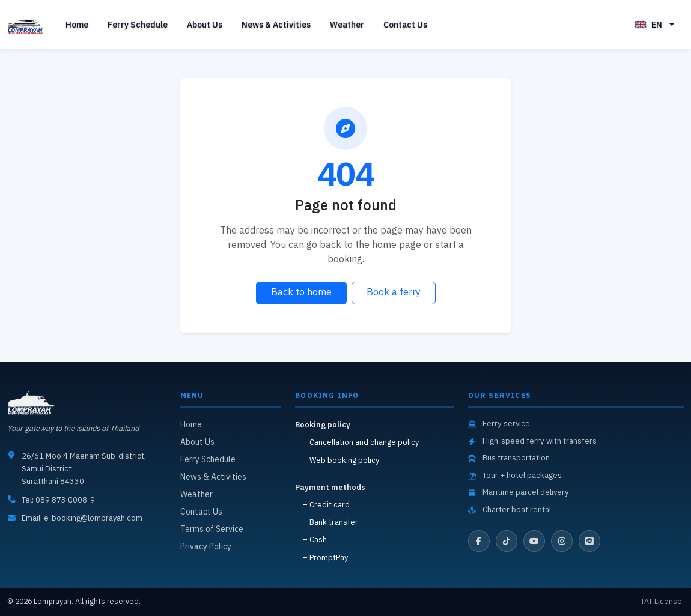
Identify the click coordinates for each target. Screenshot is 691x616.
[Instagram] (562, 541)
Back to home (301, 293)
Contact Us (405, 25)
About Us (205, 25)
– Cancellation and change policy (361, 443)
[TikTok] (507, 541)
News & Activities (276, 25)
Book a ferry (394, 293)
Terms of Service (212, 529)
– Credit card (326, 505)
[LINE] (589, 541)
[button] (654, 25)
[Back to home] (27, 25)
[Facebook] (479, 541)
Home (77, 25)
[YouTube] (534, 541)
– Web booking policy (341, 461)
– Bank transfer (330, 523)
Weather (347, 25)
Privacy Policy (206, 547)
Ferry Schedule (138, 25)
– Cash (315, 540)
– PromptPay (325, 558)
